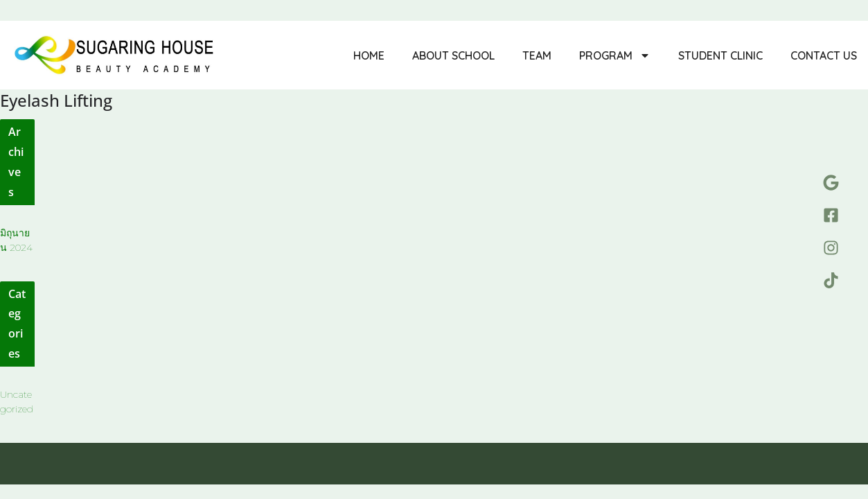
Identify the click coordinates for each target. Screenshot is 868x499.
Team (537, 55)
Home (369, 55)
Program (615, 55)
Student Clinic (720, 55)
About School (453, 55)
